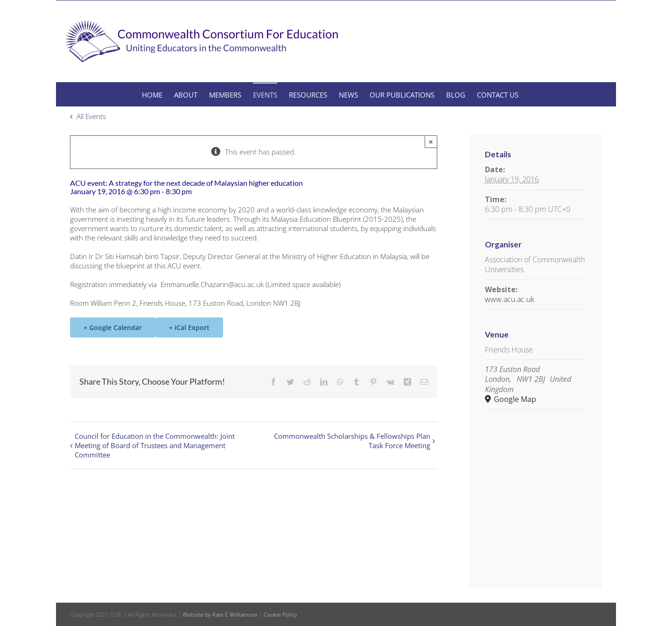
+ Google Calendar (113, 327)
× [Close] (431, 142)
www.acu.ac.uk (510, 299)
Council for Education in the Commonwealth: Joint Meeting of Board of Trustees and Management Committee (155, 445)
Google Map (514, 399)
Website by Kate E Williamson (220, 615)
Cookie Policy (280, 615)
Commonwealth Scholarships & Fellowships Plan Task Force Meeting (352, 441)
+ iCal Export (189, 327)
